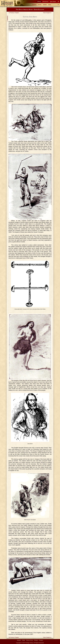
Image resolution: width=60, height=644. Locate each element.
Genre (40, 5)
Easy (50, 5)
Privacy (36, 640)
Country (34, 5)
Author (45, 5)
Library (39, 2)
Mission (19, 640)
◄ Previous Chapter (14, 13)
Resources (45, 2)
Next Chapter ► (47, 13)
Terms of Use (30, 640)
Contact (41, 640)
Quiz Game (53, 2)
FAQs (24, 640)
